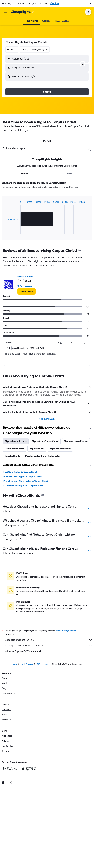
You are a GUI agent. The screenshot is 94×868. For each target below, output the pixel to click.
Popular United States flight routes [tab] (43, 456)
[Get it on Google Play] (10, 769)
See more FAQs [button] (47, 419)
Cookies (55, 3)
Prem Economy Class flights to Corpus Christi (26, 481)
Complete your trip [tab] (15, 449)
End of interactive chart (5, 232)
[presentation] (90, 150)
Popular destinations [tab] (60, 449)
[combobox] (12, 49)
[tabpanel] (47, 212)
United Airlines (25, 276)
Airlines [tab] (24, 173)
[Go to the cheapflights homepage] (23, 12)
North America (27, 664)
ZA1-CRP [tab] (47, 141)
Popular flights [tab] (12, 456)
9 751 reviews (25, 286)
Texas (46, 664)
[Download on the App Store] (29, 769)
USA (38, 664)
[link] (27, 291)
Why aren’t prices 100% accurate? (49, 651)
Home (14, 664)
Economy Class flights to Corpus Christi (23, 485)
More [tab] (70, 173)
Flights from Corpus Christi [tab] (45, 441)
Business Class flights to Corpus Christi (23, 476)
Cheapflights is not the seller (49, 640)
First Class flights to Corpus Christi (21, 472)
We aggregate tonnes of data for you (49, 646)
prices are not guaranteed (66, 631)
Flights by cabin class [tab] (16, 441)
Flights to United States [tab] (76, 441)
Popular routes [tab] (37, 449)
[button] (91, 4)
